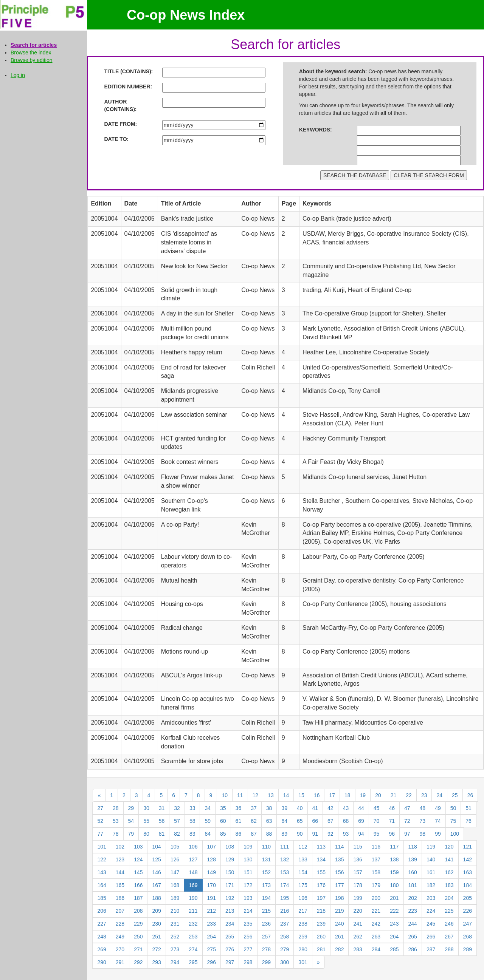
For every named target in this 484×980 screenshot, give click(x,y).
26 (470, 795)
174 (285, 885)
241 (358, 924)
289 (468, 949)
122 (102, 859)
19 (363, 795)
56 (162, 821)
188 (156, 898)
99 (438, 834)
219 (339, 911)
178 (358, 885)
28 (116, 808)
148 (193, 872)
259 (303, 937)
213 (230, 911)
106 (193, 847)
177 (339, 885)
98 (423, 834)
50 (453, 808)
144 (120, 872)
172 (248, 885)
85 (223, 834)
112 (303, 847)
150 (230, 872)
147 (175, 872)
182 (431, 885)
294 (175, 962)
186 (120, 898)
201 (394, 898)
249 (120, 937)
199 (358, 898)
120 (449, 847)
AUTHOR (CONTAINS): (120, 105)
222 (394, 911)
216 (285, 911)
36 (239, 808)
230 (156, 924)
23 (424, 795)
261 (339, 937)
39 (284, 808)
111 (285, 847)
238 (303, 924)
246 (449, 924)
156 (339, 872)
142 (468, 859)
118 (413, 847)
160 (413, 872)
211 (193, 911)
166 (138, 885)
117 (394, 847)
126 (175, 859)
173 (266, 885)
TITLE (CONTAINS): (128, 71)
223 (413, 911)
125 (156, 859)
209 (156, 911)
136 (358, 859)
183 (449, 885)
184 (468, 885)
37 (254, 808)
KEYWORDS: (316, 130)
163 (468, 872)
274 (193, 949)
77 (100, 834)
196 (303, 898)
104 (156, 847)
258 (285, 937)
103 (138, 847)
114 (339, 847)
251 (156, 937)
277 (248, 949)
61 (239, 821)
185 (102, 898)
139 (413, 859)
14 (286, 795)
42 (330, 808)
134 (321, 859)
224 (431, 911)
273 (175, 949)
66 (315, 821)
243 (394, 924)
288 (449, 949)
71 (392, 821)
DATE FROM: (120, 124)
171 (230, 885)
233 (212, 924)
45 (377, 808)
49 (438, 808)
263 (376, 937)
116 (376, 847)
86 (239, 834)
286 (413, 949)
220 (358, 911)
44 (361, 808)
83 (192, 834)
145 (138, 872)
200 (376, 898)
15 (301, 795)
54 (131, 821)
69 (361, 821)
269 (102, 949)
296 (212, 962)
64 (284, 821)
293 (156, 962)
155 (321, 872)
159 (394, 872)
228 (120, 924)
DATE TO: (116, 139)
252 (175, 937)
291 (120, 962)
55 (146, 821)
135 (339, 859)
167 (156, 885)
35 (223, 808)
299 (266, 962)
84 (208, 834)
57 (177, 821)
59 (208, 821)
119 (431, 847)
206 (102, 911)
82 (177, 834)
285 (394, 949)
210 (175, 911)
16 (317, 795)
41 (315, 808)
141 (449, 859)
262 (358, 937)
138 (394, 859)
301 (303, 962)
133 (303, 859)
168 (175, 885)
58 (192, 821)
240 (339, 924)
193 (248, 898)
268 (468, 937)
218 (321, 911)
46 (392, 808)
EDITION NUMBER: (128, 87)
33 (192, 808)
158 (376, 872)
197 (321, 898)
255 (230, 937)
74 (438, 821)
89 (284, 834)
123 (120, 859)
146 (156, 872)
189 (175, 898)
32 (177, 808)
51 (468, 808)
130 (248, 859)
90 (300, 834)
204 (449, 898)
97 (407, 834)
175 (303, 885)
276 (230, 949)
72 (407, 821)
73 (423, 821)
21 (394, 795)
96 (392, 834)
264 (394, 937)
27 (100, 808)
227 (102, 924)
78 (116, 834)
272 (156, 949)
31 (162, 808)
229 (138, 924)
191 (212, 898)
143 (102, 872)
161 (431, 872)
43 (346, 808)
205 (468, 898)
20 (378, 795)
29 (131, 808)
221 (376, 911)
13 (271, 795)
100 (455, 834)
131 (266, 859)
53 (116, 821)
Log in (18, 75)
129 (230, 859)
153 (285, 872)
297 (230, 962)
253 (193, 937)
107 (212, 847)
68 (346, 821)
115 (358, 847)
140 (431, 859)
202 (413, 898)
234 (230, 924)
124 (138, 859)
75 (453, 821)
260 (321, 937)
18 (347, 795)
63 (269, 821)
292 (138, 962)
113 (321, 847)
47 (407, 808)
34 (208, 808)
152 (266, 872)
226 (468, 911)
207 (120, 911)
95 (377, 834)
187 (138, 898)
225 (449, 911)
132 (285, 859)
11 (240, 795)
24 (439, 795)
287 (431, 949)
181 (413, 885)
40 (300, 808)
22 (409, 795)
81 (162, 834)
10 (225, 795)
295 (193, 962)
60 (223, 821)
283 (358, 949)
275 (212, 949)
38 (269, 808)
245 (431, 924)
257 (266, 937)
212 (212, 911)
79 (131, 834)
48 (423, 808)
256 (248, 937)
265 (413, 937)
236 (266, 924)
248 (102, 937)
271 (138, 949)
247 (468, 924)
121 (468, 847)
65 (300, 821)
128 (212, 859)
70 (377, 821)
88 (269, 834)
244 (413, 924)
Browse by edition (32, 60)
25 (455, 795)
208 (138, 911)
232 (193, 924)
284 (376, 949)
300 (285, 962)
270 (120, 949)
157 (358, 872)
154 (303, 872)
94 (361, 834)
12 (256, 795)
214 (248, 911)
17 (332, 795)
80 (146, 834)
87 (254, 834)
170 (212, 885)
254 (212, 937)
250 (138, 937)
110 (266, 847)
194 (266, 898)
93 (346, 834)
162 (449, 872)
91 (315, 834)
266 (431, 937)
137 (376, 859)
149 (212, 872)
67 (330, 821)
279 (285, 949)
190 (193, 898)
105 (175, 847)
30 (146, 808)
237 (285, 924)
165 (120, 885)
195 (285, 898)
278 (266, 949)
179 (376, 885)
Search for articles (34, 45)
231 (175, 924)
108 (230, 847)
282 (339, 949)
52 (100, 821)
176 (321, 885)
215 (266, 911)
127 (193, 859)
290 (102, 962)
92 (330, 834)
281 (321, 949)
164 (102, 885)
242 (376, 924)
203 (431, 898)
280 (303, 949)
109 (248, 847)
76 (468, 821)
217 (303, 911)
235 (248, 924)
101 (102, 847)
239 (321, 924)
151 (248, 872)
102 (120, 847)
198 (339, 898)
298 (248, 962)
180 (394, 885)
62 (254, 821)
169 (193, 885)
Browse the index (31, 53)
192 (230, 898)
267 (449, 937)
